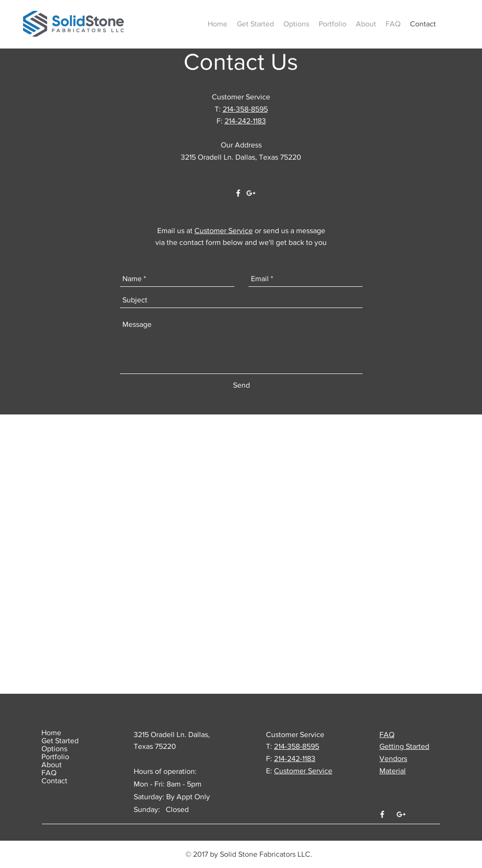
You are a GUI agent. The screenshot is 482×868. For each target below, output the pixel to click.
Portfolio (55, 757)
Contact (54, 781)
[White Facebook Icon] (238, 193)
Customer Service (224, 231)
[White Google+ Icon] (251, 193)
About (52, 765)
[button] (255, 24)
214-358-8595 (245, 109)
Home (51, 733)
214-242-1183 (245, 121)
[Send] (241, 385)
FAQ (49, 773)
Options (54, 749)
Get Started (60, 741)
